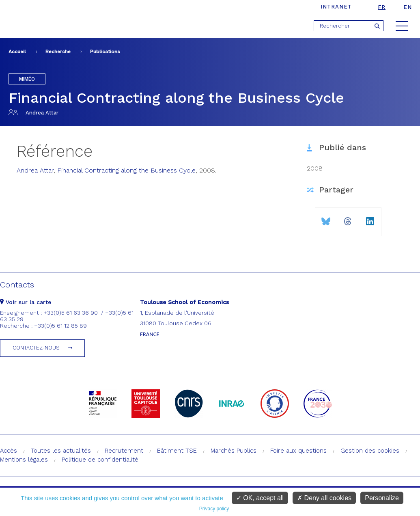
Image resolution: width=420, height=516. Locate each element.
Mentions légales (24, 460)
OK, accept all (260, 498)
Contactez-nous (36, 348)
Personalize (382, 498)
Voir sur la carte (26, 302)
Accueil (17, 52)
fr (382, 7)
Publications (105, 52)
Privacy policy (214, 509)
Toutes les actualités (61, 451)
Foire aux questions (298, 451)
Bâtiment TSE (177, 451)
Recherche (58, 52)
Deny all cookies (324, 498)
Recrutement (124, 451)
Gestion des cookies (370, 451)
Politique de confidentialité (100, 460)
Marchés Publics (234, 451)
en (408, 7)
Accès (9, 451)
